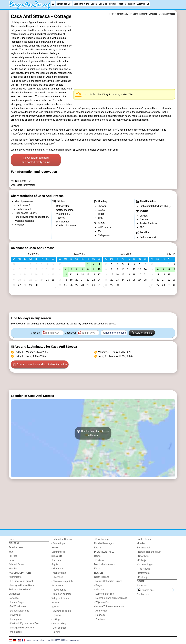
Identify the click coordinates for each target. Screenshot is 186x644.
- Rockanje (142, 577)
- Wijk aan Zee (102, 602)
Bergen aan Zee (64, 4)
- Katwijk (141, 560)
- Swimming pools (61, 611)
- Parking (99, 560)
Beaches (56, 560)
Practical (122, 4)
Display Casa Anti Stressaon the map (93, 433)
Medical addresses (104, 564)
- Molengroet (16, 632)
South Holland (144, 539)
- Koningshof (16, 619)
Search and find (142, 333)
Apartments (15, 577)
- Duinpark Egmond (19, 611)
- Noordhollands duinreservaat (110, 598)
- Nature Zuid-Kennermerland (110, 607)
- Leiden (141, 543)
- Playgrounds (59, 590)
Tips (11, 552)
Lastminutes (58, 552)
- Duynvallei (15, 615)
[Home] (53, 4)
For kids (13, 556)
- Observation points (62, 581)
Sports (55, 607)
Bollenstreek (144, 548)
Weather (141, 4)
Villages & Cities (60, 598)
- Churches (57, 577)
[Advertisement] (93, 304)
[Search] (148, 4)
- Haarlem (99, 615)
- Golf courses (59, 628)
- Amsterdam (101, 611)
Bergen (13, 560)
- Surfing (56, 632)
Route (97, 556)
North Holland (102, 577)
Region (132, 4)
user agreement (32, 640)
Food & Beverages (104, 543)
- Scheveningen (145, 565)
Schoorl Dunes (17, 564)
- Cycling (56, 615)
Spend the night (81, 4)
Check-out (71, 333)
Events (112, 4)
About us (142, 586)
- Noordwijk (143, 556)
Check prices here (36, 160)
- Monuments (59, 573)
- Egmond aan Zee (104, 594)
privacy (43, 640)
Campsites (15, 594)
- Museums (58, 569)
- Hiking (56, 619)
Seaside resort (17, 547)
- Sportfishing (101, 539)
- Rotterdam (143, 573)
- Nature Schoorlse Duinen (108, 581)
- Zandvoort (100, 619)
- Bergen (99, 585)
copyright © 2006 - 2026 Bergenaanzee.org (63, 640)
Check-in (36, 333)
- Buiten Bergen (17, 602)
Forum (98, 569)
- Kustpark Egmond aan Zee (24, 623)
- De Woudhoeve (18, 607)
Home (12, 539)
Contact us (143, 594)
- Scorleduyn (58, 543)
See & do (103, 4)
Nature (55, 602)
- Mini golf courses (61, 594)
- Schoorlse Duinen (62, 539)
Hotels (55, 548)
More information (26, 185)
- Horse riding (59, 624)
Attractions (57, 586)
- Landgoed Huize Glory (21, 585)
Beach (94, 4)
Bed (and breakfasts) (20, 590)
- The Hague (143, 569)
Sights (55, 564)
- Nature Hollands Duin (149, 552)
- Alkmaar (99, 590)
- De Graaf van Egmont (21, 581)
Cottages (14, 598)
